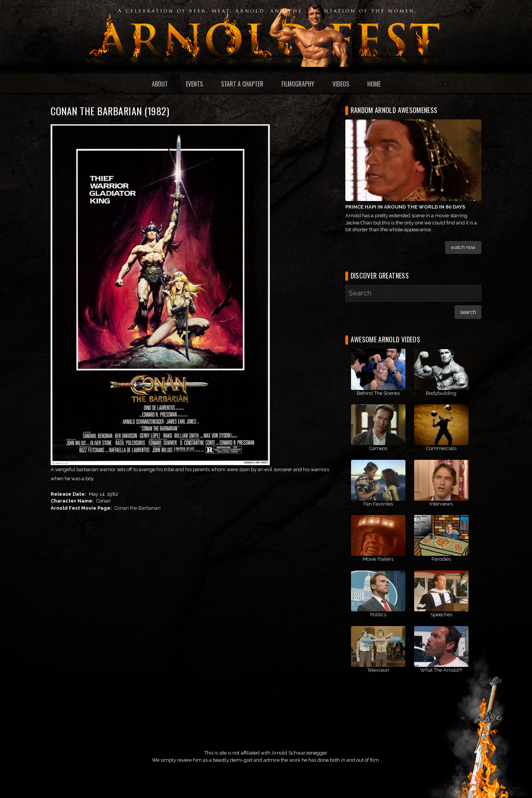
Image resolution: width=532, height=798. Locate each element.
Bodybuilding (441, 393)
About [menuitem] (160, 84)
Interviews (441, 504)
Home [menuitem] (374, 84)
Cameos (378, 448)
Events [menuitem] (194, 84)
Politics (378, 615)
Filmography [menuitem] (298, 84)
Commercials (441, 448)
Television (378, 670)
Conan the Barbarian (138, 508)
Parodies (441, 559)
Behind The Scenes (378, 393)
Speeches (441, 615)
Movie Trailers (378, 559)
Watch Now (463, 247)
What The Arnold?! (441, 670)
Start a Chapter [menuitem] (242, 84)
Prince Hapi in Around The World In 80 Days (405, 207)
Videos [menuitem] (341, 84)
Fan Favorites (378, 504)
